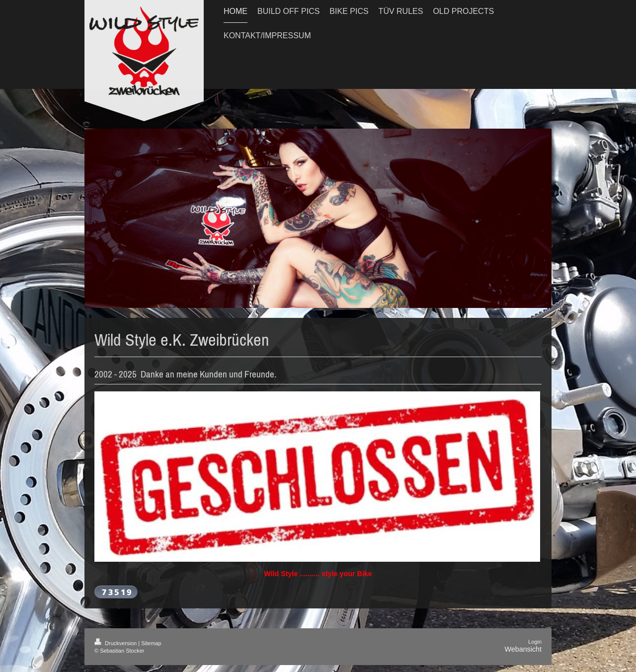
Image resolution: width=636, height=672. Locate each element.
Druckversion (116, 643)
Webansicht (523, 649)
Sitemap (151, 643)
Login (535, 642)
